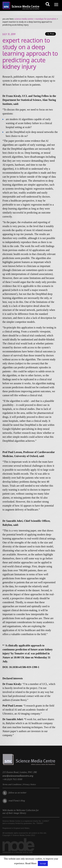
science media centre (24, 19)
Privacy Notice (29, 784)
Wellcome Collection (26, 810)
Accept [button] (43, 863)
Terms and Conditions (12, 784)
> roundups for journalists (45, 19)
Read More (31, 863)
